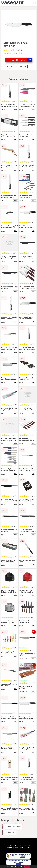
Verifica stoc (22, 60)
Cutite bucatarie (9, 833)
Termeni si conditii (14, 846)
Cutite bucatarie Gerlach (12, 827)
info (15, 109)
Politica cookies (25, 848)
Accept (27, 866)
